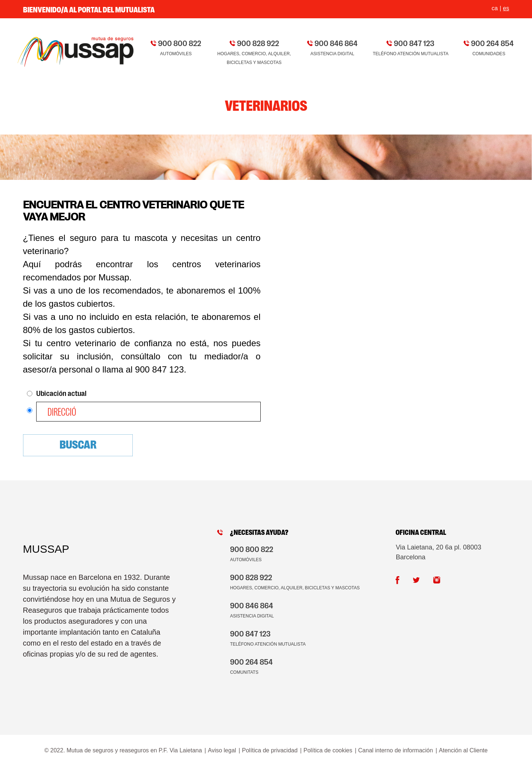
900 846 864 (336, 43)
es (506, 8)
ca (495, 8)
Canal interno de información (396, 750)
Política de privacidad (270, 750)
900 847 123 (414, 43)
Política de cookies (328, 750)
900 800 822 (180, 43)
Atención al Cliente (463, 750)
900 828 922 (258, 43)
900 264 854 (492, 43)
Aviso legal (222, 750)
